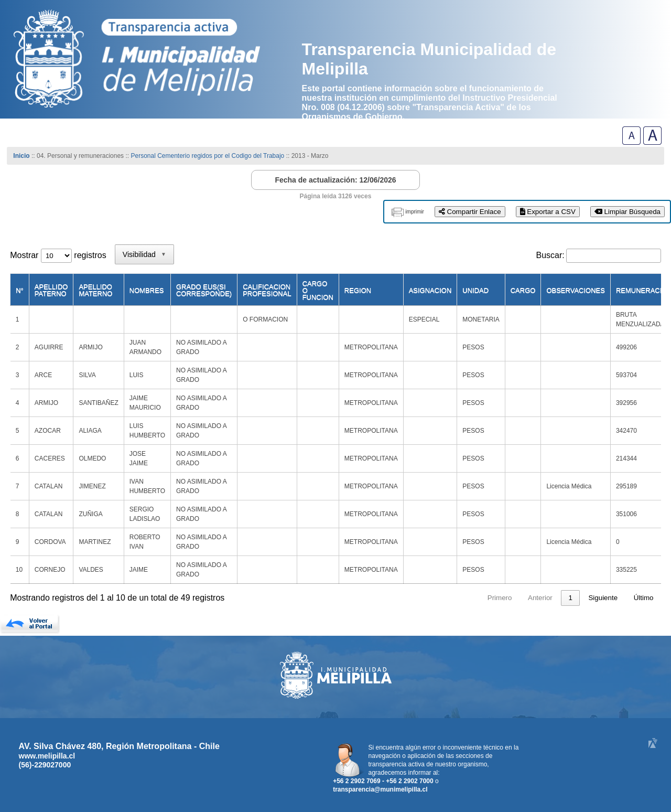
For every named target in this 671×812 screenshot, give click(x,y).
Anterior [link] (461, 598)
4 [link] (550, 598)
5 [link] (570, 598)
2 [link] (510, 598)
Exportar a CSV (548, 212)
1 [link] (490, 598)
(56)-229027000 (45, 765)
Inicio (21, 156)
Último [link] (644, 598)
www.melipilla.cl (47, 756)
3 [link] (530, 598)
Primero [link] (420, 598)
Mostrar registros (58, 255)
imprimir (415, 212)
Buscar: (550, 255)
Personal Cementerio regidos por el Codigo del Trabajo (207, 156)
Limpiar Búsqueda (627, 212)
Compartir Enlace (470, 212)
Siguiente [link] (603, 598)
